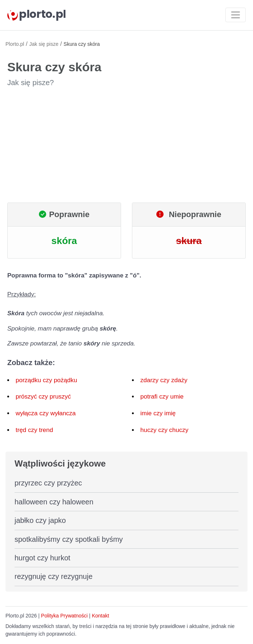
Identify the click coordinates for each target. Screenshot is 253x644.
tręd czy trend (34, 430)
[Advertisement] (126, 145)
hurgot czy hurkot (42, 558)
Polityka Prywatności (64, 616)
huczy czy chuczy (164, 430)
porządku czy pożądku (46, 380)
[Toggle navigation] (236, 15)
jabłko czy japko (40, 520)
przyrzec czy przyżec (48, 483)
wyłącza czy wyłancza (46, 413)
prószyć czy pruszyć (43, 397)
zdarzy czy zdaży (164, 380)
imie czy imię (158, 413)
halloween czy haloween (54, 502)
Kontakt (101, 616)
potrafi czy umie (162, 397)
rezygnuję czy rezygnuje (54, 576)
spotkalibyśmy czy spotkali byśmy (69, 539)
